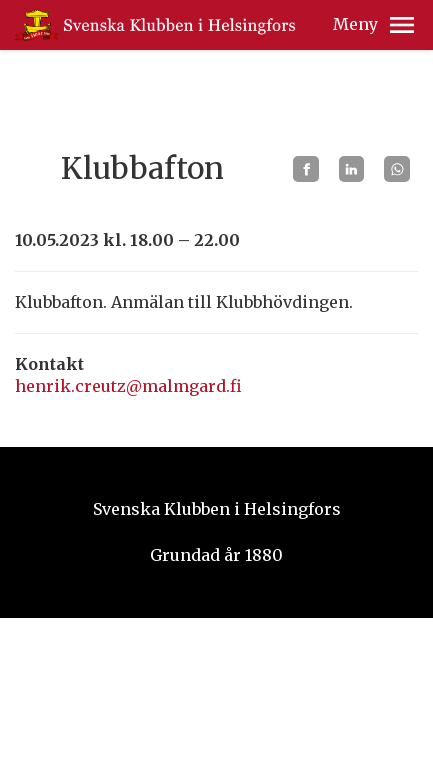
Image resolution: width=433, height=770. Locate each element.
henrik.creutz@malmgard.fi (128, 386)
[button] (402, 25)
